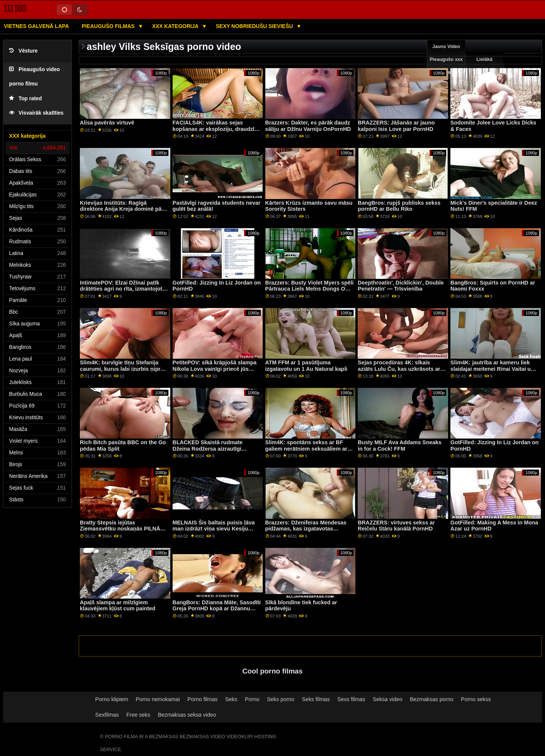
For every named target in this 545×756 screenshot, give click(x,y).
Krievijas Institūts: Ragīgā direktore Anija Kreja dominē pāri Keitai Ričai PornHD (122, 209)
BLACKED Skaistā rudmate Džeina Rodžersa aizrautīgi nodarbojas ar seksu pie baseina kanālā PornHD (215, 452)
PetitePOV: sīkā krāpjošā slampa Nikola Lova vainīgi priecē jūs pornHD (215, 369)
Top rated (26, 99)
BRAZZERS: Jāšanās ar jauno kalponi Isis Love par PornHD (396, 126)
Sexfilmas (107, 715)
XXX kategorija (176, 26)
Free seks (138, 715)
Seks (231, 699)
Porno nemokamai (158, 699)
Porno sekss (476, 699)
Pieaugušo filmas (109, 26)
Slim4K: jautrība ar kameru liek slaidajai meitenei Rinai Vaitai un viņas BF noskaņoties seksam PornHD (492, 372)
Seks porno (281, 699)
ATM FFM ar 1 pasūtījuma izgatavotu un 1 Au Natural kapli (306, 366)
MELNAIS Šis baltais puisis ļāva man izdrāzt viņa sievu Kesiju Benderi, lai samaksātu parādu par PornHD (214, 532)
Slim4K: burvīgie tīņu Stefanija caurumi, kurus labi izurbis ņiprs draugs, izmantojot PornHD (122, 369)
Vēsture (23, 51)
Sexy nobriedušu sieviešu (255, 26)
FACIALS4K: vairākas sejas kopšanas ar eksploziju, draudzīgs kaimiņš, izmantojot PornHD (217, 129)
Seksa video (388, 699)
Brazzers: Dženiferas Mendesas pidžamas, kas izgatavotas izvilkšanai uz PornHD (306, 529)
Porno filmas (202, 699)
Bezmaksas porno (432, 699)
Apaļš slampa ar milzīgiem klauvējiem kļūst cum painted (118, 606)
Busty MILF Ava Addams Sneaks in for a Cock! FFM (399, 446)
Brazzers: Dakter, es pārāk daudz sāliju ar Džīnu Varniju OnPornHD (308, 126)
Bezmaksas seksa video (187, 715)
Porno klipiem (112, 699)
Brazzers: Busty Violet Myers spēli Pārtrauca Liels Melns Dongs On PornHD (310, 289)
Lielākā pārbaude (484, 66)
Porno (252, 699)
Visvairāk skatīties (36, 113)
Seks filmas (316, 699)
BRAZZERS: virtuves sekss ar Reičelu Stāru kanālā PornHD (396, 526)
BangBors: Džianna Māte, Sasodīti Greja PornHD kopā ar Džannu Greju (217, 609)
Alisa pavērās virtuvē (107, 123)
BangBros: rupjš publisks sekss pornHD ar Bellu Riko (399, 206)
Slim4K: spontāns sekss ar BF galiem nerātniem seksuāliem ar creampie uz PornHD (306, 449)
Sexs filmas (351, 699)
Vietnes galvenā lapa (36, 26)
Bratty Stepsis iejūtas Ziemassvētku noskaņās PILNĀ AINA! (120, 529)
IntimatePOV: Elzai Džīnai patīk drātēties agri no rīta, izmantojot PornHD (121, 289)
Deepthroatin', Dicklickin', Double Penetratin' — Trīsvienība (401, 286)
